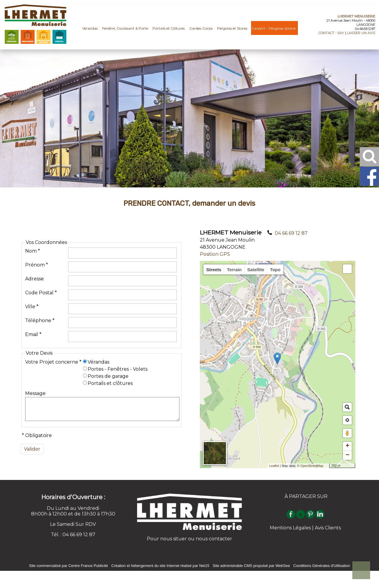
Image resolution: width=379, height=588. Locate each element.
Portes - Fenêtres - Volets (118, 367)
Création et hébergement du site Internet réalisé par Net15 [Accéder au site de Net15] (160, 566)
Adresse (34, 277)
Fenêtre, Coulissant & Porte (125, 28)
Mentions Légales (290, 528)
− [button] (347, 455)
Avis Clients (328, 528)
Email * (33, 332)
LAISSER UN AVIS (361, 33)
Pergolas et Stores (232, 28)
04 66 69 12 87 (291, 233)
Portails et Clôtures (169, 28)
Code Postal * (41, 291)
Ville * (32, 305)
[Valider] (32, 452)
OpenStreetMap (312, 466)
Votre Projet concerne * (53, 360)
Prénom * (37, 263)
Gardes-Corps (201, 28)
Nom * (33, 249)
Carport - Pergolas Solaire (274, 28)
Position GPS (215, 254)
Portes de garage (108, 374)
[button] (347, 269)
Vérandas (90, 28)
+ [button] (347, 446)
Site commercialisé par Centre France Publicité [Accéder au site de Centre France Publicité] (69, 566)
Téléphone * (40, 318)
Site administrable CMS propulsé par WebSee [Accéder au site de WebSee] (251, 566)
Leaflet (274, 466)
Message (35, 391)
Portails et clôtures (110, 381)
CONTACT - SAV (331, 33)
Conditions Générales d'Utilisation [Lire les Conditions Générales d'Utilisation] (322, 566)
